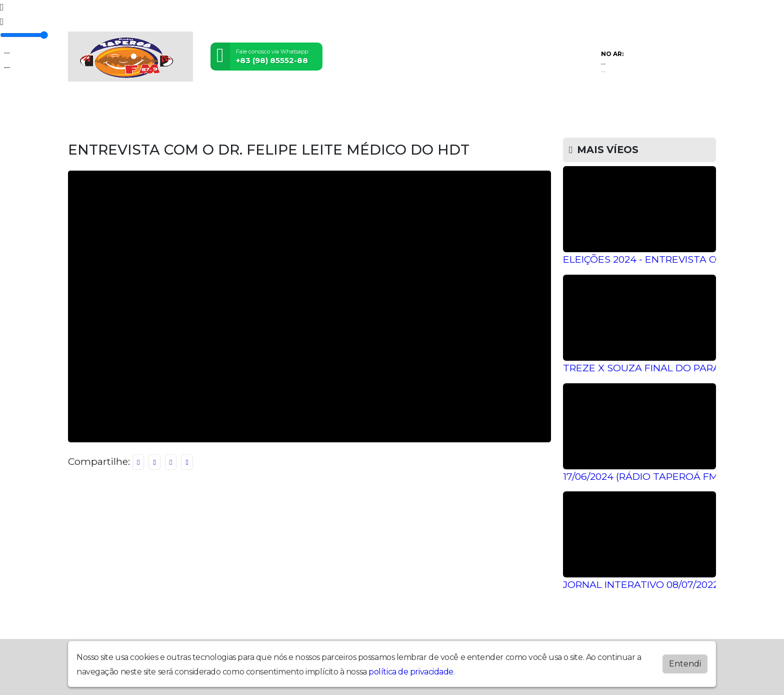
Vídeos (216, 106)
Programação (151, 106)
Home (90, 106)
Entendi (685, 664)
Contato (501, 106)
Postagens (392, 106)
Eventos (267, 106)
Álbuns (450, 106)
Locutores (326, 106)
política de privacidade (411, 672)
